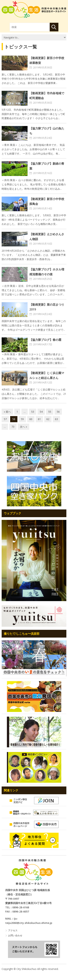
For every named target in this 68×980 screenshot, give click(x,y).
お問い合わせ (15, 935)
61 (39, 419)
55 (50, 412)
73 (13, 427)
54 (41, 412)
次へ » (23, 427)
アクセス (13, 930)
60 (31, 419)
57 (5, 419)
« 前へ (7, 412)
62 (48, 419)
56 (58, 412)
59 (22, 419)
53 (33, 412)
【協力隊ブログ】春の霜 (45, 340)
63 (56, 419)
